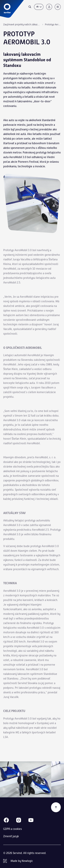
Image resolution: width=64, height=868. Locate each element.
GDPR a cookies (13, 829)
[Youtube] (31, 820)
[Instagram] (19, 820)
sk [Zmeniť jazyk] (39, 7)
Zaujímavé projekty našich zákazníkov (22, 24)
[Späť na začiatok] (56, 807)
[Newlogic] (32, 861)
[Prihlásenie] (49, 7)
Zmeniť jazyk (11, 836)
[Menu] (58, 7)
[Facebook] (6, 820)
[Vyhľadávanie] (30, 7)
